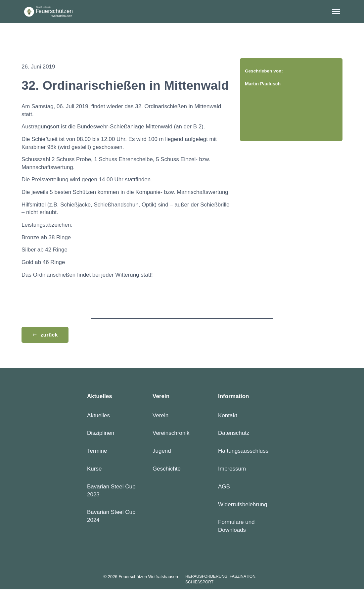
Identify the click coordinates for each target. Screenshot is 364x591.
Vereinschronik (171, 435)
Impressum (232, 470)
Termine (97, 452)
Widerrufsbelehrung (243, 506)
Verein (160, 417)
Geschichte (167, 470)
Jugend (162, 452)
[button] (336, 12)
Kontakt (228, 417)
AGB (224, 488)
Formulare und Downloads (236, 528)
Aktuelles (98, 417)
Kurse (94, 470)
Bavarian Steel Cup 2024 (111, 518)
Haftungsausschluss (243, 452)
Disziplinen (101, 435)
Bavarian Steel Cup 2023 (111, 492)
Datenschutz (234, 435)
